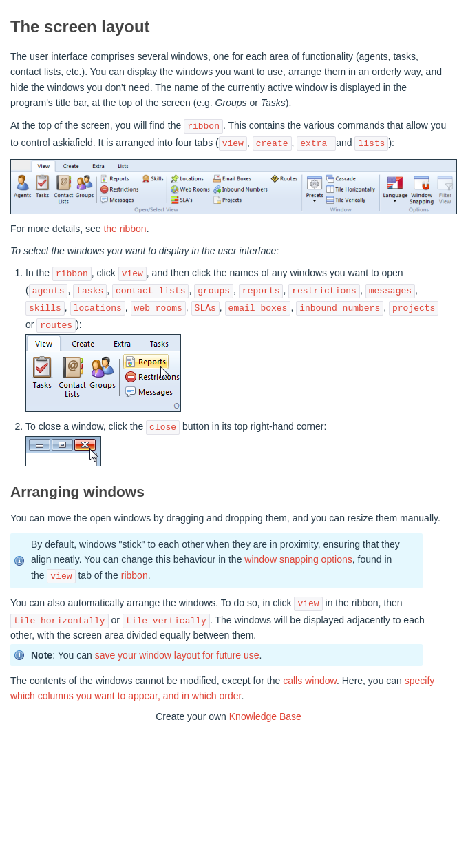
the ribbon (125, 229)
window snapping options (298, 559)
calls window (310, 681)
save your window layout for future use (177, 655)
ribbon (135, 576)
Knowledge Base (265, 716)
